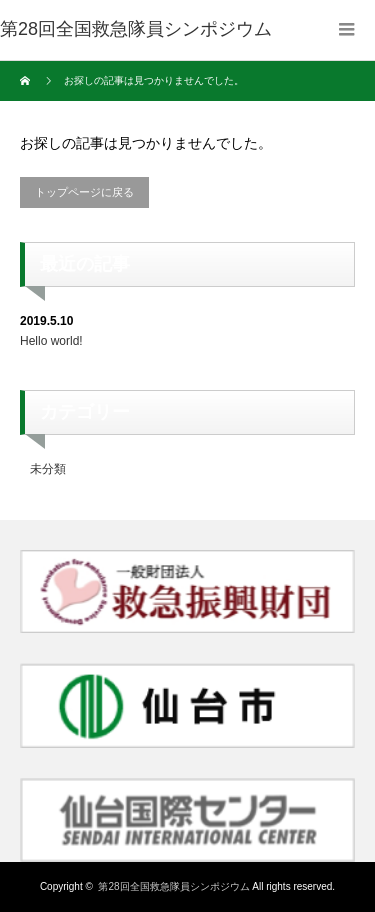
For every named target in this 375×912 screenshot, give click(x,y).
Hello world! (51, 341)
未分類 (48, 469)
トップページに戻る (84, 192)
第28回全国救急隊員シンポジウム (173, 886)
